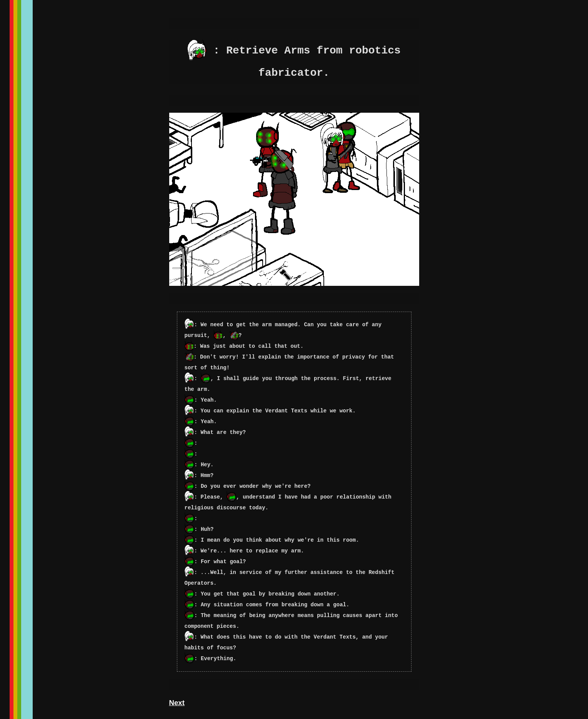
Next (177, 703)
